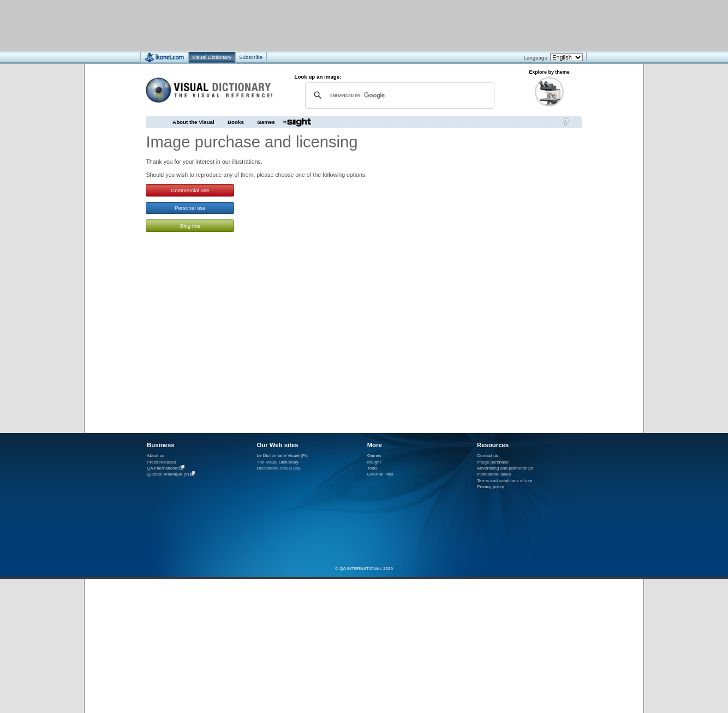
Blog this (190, 226)
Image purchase (493, 462)
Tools (372, 468)
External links (380, 474)
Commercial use (190, 190)
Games (266, 122)
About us (156, 456)
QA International (163, 468)
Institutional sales (494, 474)
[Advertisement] (332, 25)
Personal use (190, 208)
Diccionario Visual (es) (279, 468)
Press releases (162, 462)
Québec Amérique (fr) (168, 475)
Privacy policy (491, 487)
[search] (398, 95)
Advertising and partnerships (505, 468)
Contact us (488, 456)
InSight (374, 462)
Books (236, 122)
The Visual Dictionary (277, 462)
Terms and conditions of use (505, 481)
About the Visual (193, 122)
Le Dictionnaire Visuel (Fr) (282, 456)
